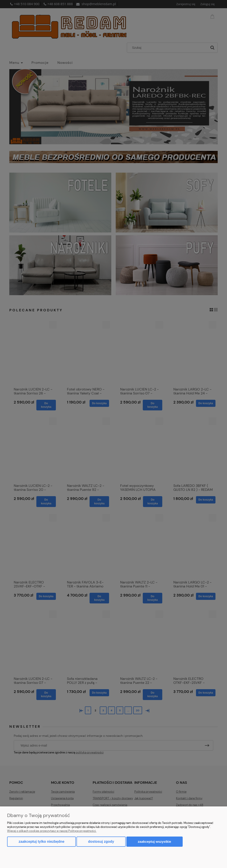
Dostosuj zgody (101, 842)
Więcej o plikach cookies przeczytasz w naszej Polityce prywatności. (52, 831)
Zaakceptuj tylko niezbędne (41, 842)
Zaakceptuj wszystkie (155, 842)
